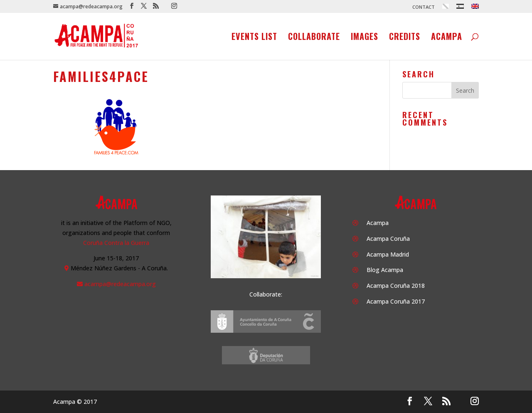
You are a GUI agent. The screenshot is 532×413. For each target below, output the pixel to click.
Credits (405, 38)
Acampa (447, 38)
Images (365, 38)
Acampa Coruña (388, 239)
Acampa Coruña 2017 (396, 301)
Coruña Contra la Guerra (116, 243)
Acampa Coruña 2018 (396, 286)
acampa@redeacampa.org (120, 284)
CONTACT (424, 7)
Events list (254, 38)
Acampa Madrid (388, 254)
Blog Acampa (385, 270)
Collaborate (314, 38)
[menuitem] (446, 8)
